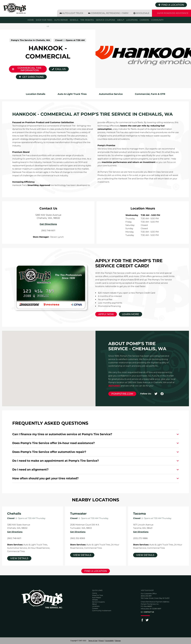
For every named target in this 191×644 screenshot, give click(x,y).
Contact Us (149, 612)
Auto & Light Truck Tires (72, 94)
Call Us (60, 69)
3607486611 (114, 386)
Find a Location (96, 571)
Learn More (131, 314)
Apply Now (106, 314)
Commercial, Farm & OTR (150, 94)
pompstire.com (122, 394)
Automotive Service (111, 94)
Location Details (36, 94)
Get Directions (30, 76)
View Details (19, 558)
